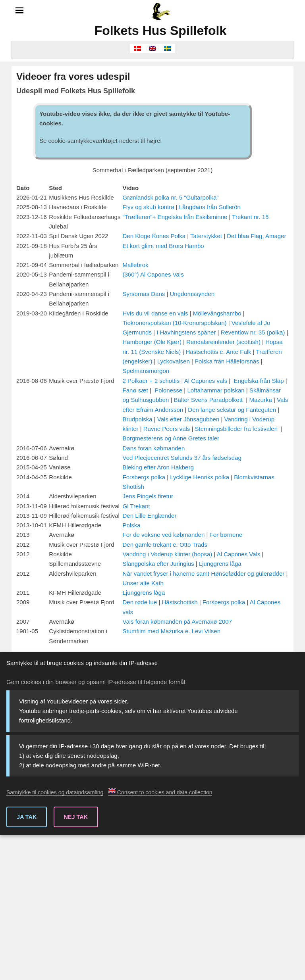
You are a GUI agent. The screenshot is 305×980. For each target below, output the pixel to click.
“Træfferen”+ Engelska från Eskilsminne (175, 217)
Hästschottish (180, 602)
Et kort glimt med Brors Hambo (163, 246)
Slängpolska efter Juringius (158, 564)
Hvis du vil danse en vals (155, 313)
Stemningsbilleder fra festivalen (236, 429)
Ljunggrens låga (220, 564)
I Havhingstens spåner (186, 332)
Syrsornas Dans (144, 294)
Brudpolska (138, 419)
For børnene (226, 535)
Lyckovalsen (174, 361)
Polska (132, 525)
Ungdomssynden (192, 294)
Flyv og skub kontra (149, 207)
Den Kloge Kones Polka (154, 236)
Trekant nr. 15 (250, 217)
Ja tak (27, 817)
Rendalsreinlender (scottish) (223, 342)
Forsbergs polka (144, 477)
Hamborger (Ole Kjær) (152, 342)
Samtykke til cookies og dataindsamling (55, 792)
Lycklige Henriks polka (200, 477)
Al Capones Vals (239, 554)
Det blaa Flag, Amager (256, 236)
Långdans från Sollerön (210, 207)
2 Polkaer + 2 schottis (151, 381)
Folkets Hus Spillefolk (161, 31)
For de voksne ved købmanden (164, 535)
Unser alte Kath (143, 583)
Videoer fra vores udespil (73, 76)
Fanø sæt (135, 390)
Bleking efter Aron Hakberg (158, 467)
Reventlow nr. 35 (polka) (253, 332)
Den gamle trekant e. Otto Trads (165, 545)
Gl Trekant (136, 506)
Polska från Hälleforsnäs (227, 361)
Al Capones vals (207, 381)
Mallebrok (136, 265)
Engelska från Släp (259, 381)
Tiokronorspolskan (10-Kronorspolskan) (175, 323)
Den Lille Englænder (150, 516)
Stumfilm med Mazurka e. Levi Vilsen (172, 631)
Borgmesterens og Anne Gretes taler (171, 438)
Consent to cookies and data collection (160, 792)
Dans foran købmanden (154, 448)
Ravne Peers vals (167, 429)
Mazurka (261, 400)
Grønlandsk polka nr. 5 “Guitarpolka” (171, 197)
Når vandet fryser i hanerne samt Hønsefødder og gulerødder (204, 574)
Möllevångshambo (217, 313)
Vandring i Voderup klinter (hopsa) (168, 554)
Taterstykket (206, 236)
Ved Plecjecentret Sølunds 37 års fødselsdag (182, 458)
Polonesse (169, 390)
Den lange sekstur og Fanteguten (232, 410)
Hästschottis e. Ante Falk (219, 352)
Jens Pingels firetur (148, 496)
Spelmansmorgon (146, 371)
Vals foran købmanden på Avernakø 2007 (177, 622)
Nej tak (76, 817)
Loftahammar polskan (216, 390)
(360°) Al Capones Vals (153, 274)
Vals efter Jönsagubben (188, 419)
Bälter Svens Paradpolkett (209, 400)
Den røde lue (140, 602)
